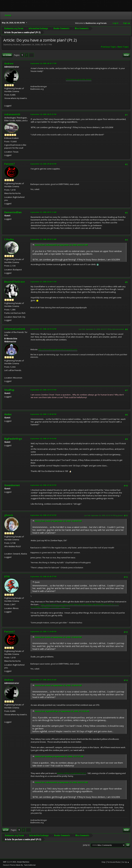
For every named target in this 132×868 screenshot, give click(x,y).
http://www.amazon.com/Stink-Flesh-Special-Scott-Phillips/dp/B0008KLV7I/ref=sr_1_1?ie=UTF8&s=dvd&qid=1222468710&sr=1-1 (75, 606)
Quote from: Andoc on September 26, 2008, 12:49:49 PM (58, 521)
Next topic (123, 47)
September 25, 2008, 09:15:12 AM (43, 212)
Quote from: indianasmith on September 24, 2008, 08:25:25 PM (61, 245)
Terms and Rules (114, 862)
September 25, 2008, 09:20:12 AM (43, 239)
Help (103, 862)
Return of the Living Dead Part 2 (72, 773)
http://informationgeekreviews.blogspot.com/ (58, 350)
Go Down (7, 55)
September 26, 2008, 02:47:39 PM (43, 515)
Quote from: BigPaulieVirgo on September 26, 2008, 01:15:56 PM (62, 711)
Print (126, 55)
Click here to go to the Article (79, 79)
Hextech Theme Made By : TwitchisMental (19, 865)
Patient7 (10, 164)
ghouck (9, 515)
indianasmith (12, 114)
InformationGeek (15, 329)
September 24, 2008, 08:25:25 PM (43, 114)
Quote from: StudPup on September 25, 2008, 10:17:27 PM (59, 757)
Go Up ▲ (126, 862)
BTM (7, 577)
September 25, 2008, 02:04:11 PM (43, 282)
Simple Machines (23, 862)
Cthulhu (9, 239)
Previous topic (109, 47)
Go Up (6, 830)
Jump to (86, 845)
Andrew (9, 64)
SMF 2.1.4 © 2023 (10, 862)
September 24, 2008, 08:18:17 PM (43, 63)
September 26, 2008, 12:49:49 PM (43, 414)
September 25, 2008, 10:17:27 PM (43, 390)
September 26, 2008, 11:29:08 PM (43, 632)
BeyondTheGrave (15, 282)
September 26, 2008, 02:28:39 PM (43, 485)
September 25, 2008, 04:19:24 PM (43, 329)
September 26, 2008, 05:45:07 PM (43, 577)
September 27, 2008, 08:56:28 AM (43, 680)
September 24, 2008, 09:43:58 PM (43, 164)
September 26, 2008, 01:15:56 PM (43, 439)
